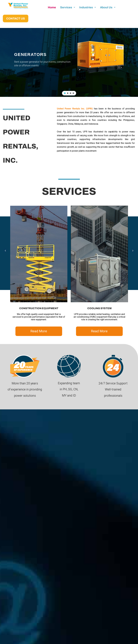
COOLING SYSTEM (99, 308)
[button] (65, 93)
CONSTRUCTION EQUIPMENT (39, 308)
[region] (69, 62)
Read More (39, 331)
